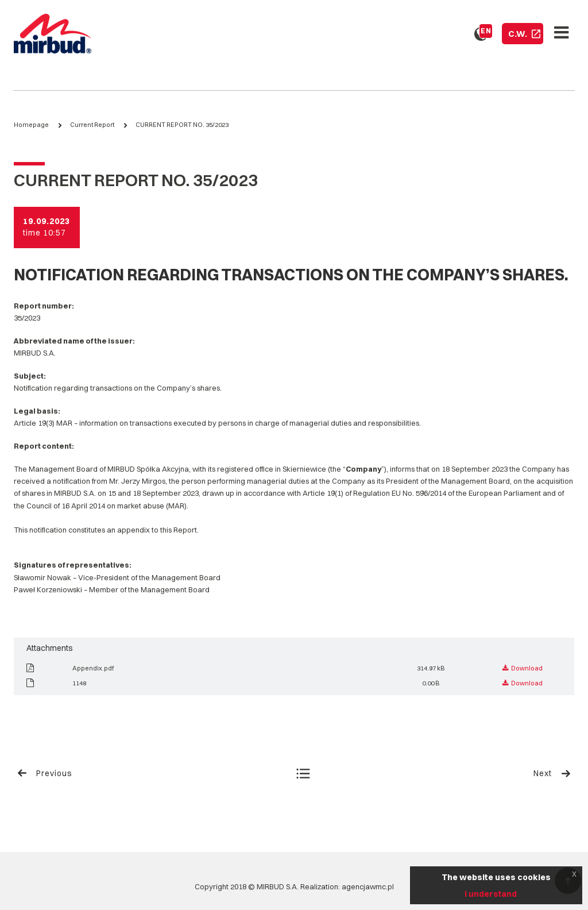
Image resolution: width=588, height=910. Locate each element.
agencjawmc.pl (368, 886)
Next (552, 773)
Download (523, 668)
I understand (491, 894)
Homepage (31, 125)
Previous (45, 773)
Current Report (92, 125)
